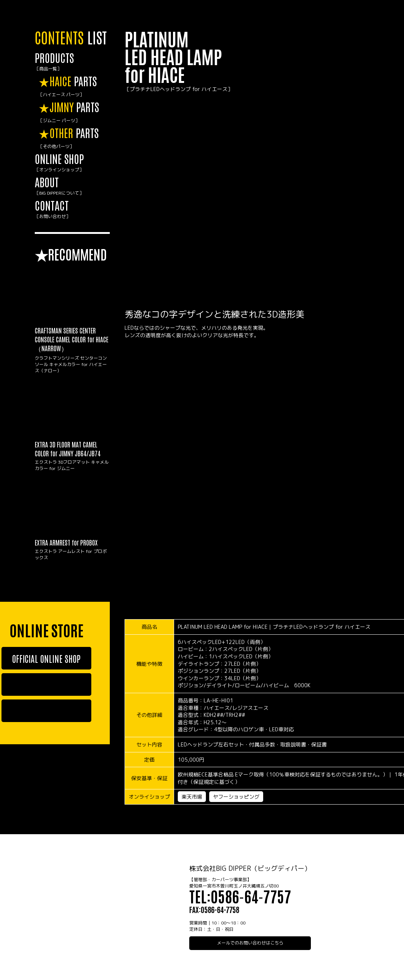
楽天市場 (192, 797)
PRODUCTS (72, 62)
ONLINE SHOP (72, 163)
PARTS (74, 86)
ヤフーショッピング (236, 797)
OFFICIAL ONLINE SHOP (46, 658)
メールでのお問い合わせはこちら (250, 943)
